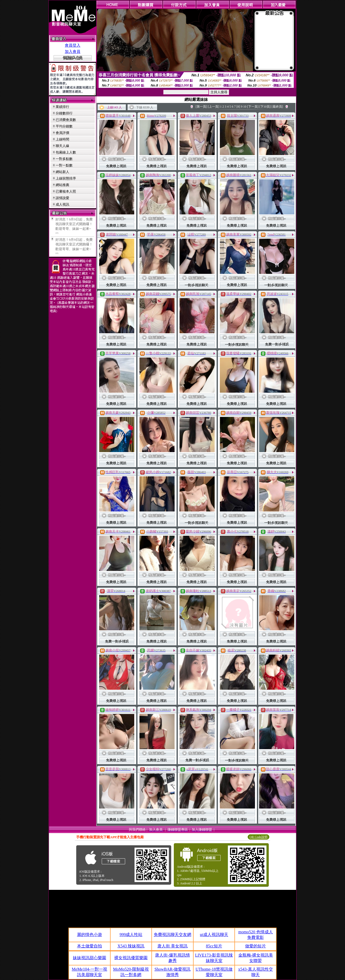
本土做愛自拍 (90, 946)
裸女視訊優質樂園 (131, 958)
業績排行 (62, 107)
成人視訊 (62, 204)
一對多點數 (64, 159)
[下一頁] (253, 107)
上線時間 (62, 139)
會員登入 (73, 45)
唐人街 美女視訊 (172, 946)
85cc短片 (214, 946)
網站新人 (62, 172)
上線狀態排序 (66, 178)
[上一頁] (214, 107)
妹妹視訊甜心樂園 (90, 958)
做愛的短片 (255, 946)
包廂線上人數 (66, 152)
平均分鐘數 (64, 126)
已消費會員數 (66, 120)
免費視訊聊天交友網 (172, 935)
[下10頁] (265, 107)
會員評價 (62, 133)
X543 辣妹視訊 (131, 946)
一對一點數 (64, 165)
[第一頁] (201, 107)
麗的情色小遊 (90, 935)
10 (245, 107)
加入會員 (73, 52)
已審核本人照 (66, 191)
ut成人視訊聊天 (214, 935)
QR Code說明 (258, 837)
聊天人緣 (62, 146)
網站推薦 (62, 185)
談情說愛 (62, 198)
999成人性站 (131, 935)
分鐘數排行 (64, 113)
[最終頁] (277, 107)
